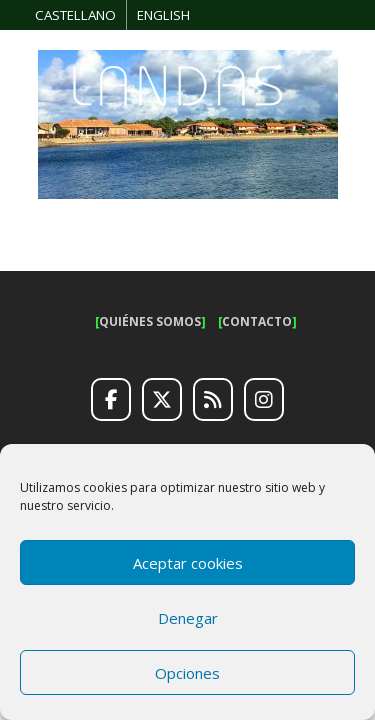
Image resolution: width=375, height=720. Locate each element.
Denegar (188, 618)
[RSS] (213, 400)
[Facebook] (111, 400)
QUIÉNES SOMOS (150, 321)
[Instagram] (264, 400)
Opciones (187, 673)
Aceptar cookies (188, 563)
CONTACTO (257, 321)
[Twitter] (162, 400)
